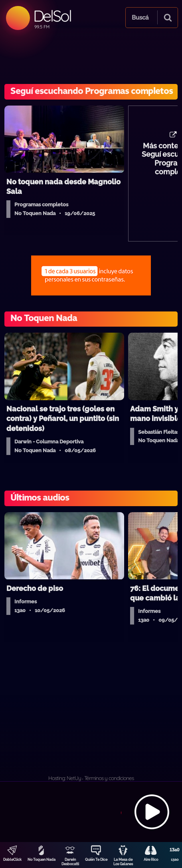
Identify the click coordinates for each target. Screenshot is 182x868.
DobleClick (12, 860)
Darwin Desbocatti (70, 862)
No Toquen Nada (42, 860)
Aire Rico (151, 860)
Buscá (140, 18)
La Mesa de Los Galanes (123, 862)
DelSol (52, 16)
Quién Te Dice (96, 860)
